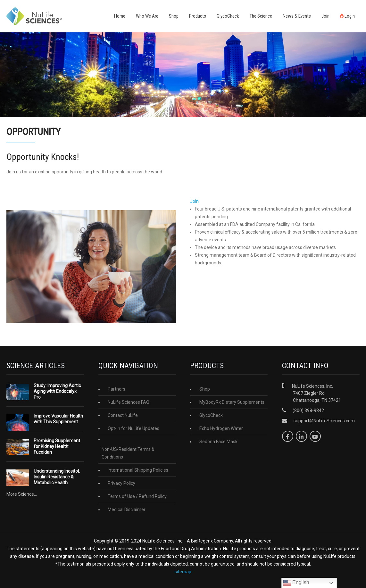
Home (120, 16)
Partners (116, 389)
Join (325, 16)
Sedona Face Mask (218, 442)
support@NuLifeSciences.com (324, 421)
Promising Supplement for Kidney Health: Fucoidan (57, 446)
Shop (174, 16)
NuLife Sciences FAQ (129, 402)
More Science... (22, 494)
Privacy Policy (121, 483)
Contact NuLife (123, 415)
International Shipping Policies (138, 470)
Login (347, 16)
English (296, 583)
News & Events (297, 16)
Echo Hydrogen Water (221, 428)
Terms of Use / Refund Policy (137, 496)
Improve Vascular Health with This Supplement (58, 419)
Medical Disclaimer (127, 509)
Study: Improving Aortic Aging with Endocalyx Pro (57, 391)
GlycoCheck (228, 16)
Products (198, 16)
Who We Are (147, 16)
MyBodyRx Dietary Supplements (232, 402)
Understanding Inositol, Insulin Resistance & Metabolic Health (57, 477)
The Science (261, 16)
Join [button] (194, 201)
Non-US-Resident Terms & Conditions (128, 453)
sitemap (183, 572)
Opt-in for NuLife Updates (133, 428)
